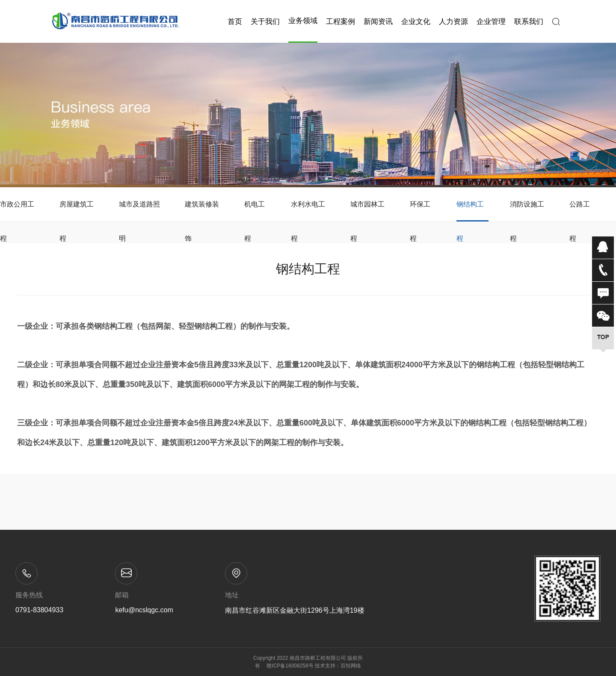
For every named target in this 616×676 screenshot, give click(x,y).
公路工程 (580, 211)
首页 (235, 22)
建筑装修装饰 (202, 211)
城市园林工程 (367, 211)
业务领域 (303, 21)
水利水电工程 (308, 211)
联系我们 (529, 22)
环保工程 (420, 211)
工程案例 (341, 22)
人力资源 (453, 22)
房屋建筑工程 (77, 211)
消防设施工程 (527, 211)
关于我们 (265, 22)
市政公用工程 (17, 211)
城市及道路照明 (139, 211)
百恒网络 (351, 666)
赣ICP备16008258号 (290, 666)
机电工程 (255, 211)
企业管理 (491, 22)
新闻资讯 (378, 22)
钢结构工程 (470, 211)
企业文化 (416, 22)
